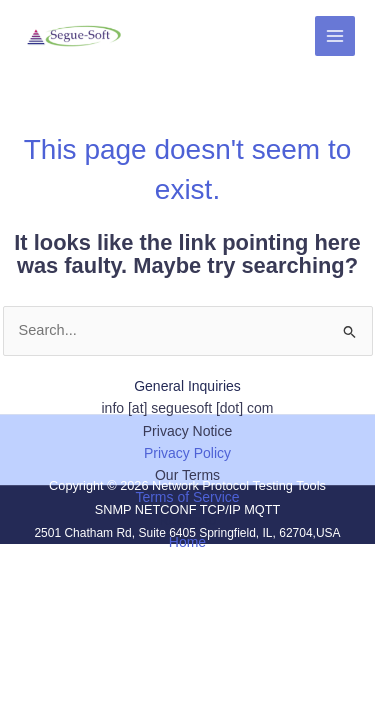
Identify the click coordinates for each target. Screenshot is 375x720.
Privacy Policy (187, 453)
